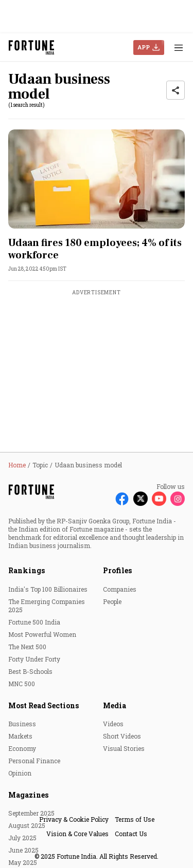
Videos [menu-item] (113, 724)
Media (115, 705)
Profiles (117, 570)
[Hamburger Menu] (179, 48)
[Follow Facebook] (122, 499)
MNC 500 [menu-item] (22, 684)
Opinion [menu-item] (20, 773)
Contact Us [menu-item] (131, 834)
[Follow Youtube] (159, 499)
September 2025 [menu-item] (31, 813)
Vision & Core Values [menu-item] (77, 834)
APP (144, 47)
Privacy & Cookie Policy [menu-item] (74, 819)
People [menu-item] (112, 601)
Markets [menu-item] (20, 736)
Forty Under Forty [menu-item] (34, 659)
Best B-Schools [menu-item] (30, 671)
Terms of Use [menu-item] (135, 819)
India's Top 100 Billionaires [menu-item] (48, 589)
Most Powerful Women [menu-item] (42, 634)
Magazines (28, 795)
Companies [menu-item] (120, 589)
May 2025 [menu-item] (23, 862)
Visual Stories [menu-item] (124, 748)
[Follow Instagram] (178, 499)
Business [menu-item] (22, 724)
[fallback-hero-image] (97, 179)
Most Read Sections (43, 705)
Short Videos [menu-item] (122, 736)
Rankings (27, 570)
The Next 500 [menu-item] (27, 647)
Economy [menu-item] (22, 748)
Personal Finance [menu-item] (34, 761)
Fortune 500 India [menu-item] (34, 622)
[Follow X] (141, 499)
